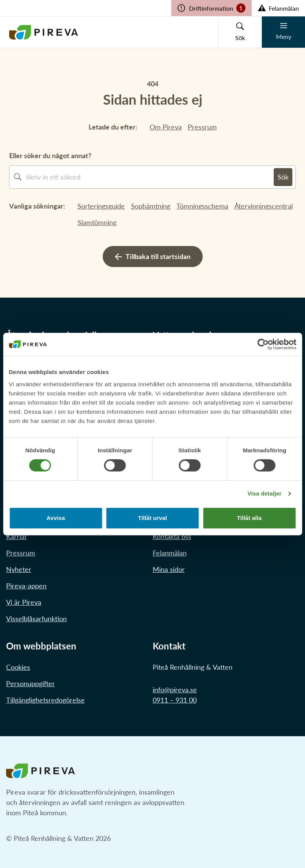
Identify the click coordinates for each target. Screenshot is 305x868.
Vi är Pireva (24, 602)
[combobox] (150, 177)
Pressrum (202, 127)
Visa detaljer (264, 493)
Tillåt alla (249, 518)
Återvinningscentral (264, 206)
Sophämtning (151, 206)
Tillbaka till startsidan (153, 256)
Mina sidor (169, 569)
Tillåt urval (153, 518)
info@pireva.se (175, 690)
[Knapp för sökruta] (240, 32)
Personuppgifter (31, 683)
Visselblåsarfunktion (36, 619)
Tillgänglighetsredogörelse (45, 700)
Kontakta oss (172, 536)
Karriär (17, 536)
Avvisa (56, 518)
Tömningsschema (202, 206)
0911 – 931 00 (175, 700)
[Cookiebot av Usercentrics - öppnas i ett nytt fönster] (263, 344)
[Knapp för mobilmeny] (283, 32)
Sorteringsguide (101, 206)
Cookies (18, 667)
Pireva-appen (26, 586)
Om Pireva (166, 127)
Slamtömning (97, 222)
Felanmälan (170, 553)
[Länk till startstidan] (44, 32)
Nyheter (19, 569)
